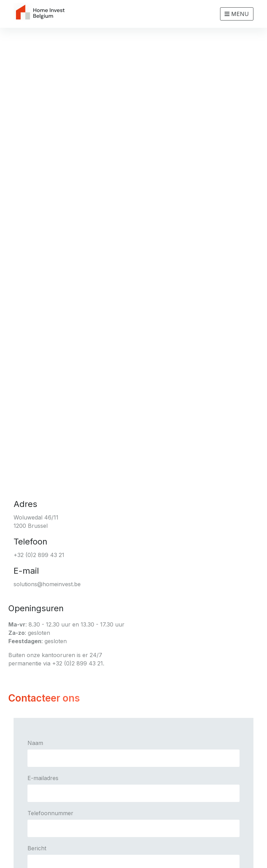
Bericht (37, 848)
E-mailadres (43, 778)
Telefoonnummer (50, 813)
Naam (35, 743)
